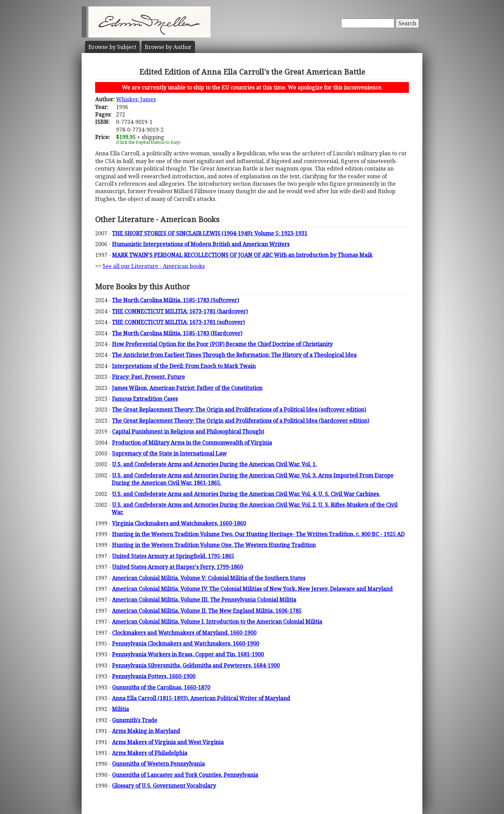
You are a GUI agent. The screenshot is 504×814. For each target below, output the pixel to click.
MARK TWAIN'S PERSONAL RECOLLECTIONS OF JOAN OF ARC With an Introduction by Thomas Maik (242, 255)
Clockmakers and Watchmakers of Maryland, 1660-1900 (184, 633)
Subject (112, 47)
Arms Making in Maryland (146, 731)
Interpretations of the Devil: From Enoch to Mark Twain (184, 366)
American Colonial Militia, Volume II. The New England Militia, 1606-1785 (207, 611)
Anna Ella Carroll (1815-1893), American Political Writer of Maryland (201, 698)
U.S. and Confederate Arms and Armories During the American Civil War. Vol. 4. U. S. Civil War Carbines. (246, 494)
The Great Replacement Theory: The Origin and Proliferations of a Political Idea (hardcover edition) (241, 421)
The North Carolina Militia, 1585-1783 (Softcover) (175, 300)
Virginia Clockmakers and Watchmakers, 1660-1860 (179, 523)
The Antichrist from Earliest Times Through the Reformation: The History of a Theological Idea (234, 355)
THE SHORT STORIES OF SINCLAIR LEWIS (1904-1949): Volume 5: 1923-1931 (210, 233)
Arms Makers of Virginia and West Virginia (168, 742)
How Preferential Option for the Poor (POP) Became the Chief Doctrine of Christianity (222, 344)
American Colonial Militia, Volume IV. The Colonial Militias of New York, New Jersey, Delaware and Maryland (252, 589)
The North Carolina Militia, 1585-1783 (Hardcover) (177, 333)
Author (168, 47)
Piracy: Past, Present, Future (148, 377)
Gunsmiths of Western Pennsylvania (158, 764)
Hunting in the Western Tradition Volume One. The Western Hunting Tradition (214, 545)
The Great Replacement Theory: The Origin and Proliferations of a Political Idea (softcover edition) (239, 410)
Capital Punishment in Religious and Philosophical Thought (188, 431)
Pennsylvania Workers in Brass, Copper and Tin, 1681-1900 (188, 654)
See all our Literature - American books (154, 266)
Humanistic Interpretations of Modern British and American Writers (201, 244)
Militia (120, 709)
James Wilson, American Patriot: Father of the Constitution (187, 388)
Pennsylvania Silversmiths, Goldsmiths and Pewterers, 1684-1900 (196, 665)
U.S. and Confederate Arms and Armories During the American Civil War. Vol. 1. (214, 464)
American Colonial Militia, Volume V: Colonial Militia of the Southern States (209, 578)
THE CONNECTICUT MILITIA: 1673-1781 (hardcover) (180, 311)
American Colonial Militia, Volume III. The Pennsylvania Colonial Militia (204, 600)
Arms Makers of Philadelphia (150, 753)
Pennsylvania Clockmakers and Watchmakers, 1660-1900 (186, 644)
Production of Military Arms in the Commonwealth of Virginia (192, 443)
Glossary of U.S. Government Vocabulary (164, 786)
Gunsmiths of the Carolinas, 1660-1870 (161, 687)
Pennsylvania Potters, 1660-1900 (154, 676)
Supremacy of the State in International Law (169, 453)
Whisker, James (136, 99)
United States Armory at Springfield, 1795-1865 (173, 556)
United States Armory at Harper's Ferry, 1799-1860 (177, 567)
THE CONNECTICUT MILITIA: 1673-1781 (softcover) (178, 322)
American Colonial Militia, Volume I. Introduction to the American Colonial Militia (217, 622)
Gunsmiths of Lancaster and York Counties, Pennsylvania (185, 775)
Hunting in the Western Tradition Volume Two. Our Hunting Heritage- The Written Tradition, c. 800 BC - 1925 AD (258, 534)
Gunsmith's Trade (135, 720)
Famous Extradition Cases (145, 399)
